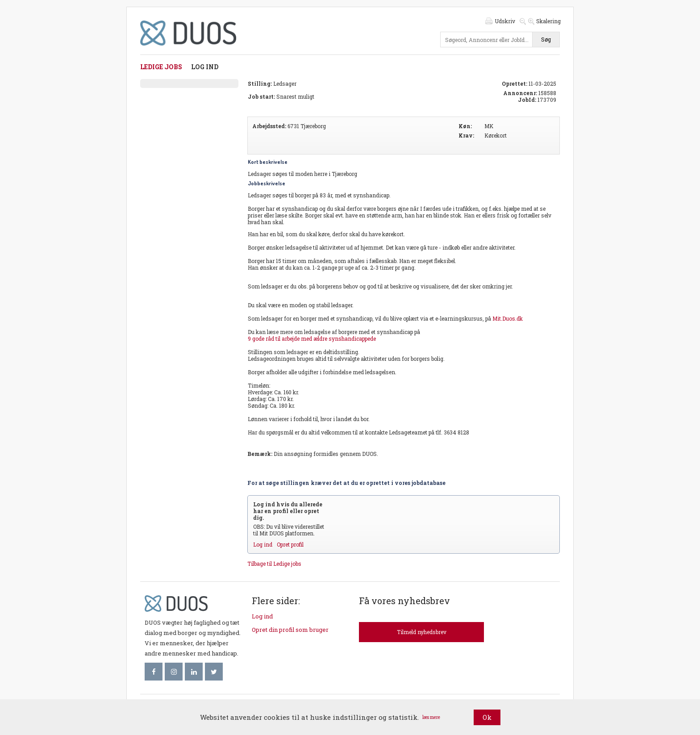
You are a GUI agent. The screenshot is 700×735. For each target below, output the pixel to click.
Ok (487, 717)
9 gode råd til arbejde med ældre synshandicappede (312, 338)
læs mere (431, 717)
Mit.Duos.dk (508, 318)
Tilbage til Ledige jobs (274, 564)
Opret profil (290, 544)
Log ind (205, 67)
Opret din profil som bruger (290, 630)
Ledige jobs (161, 67)
